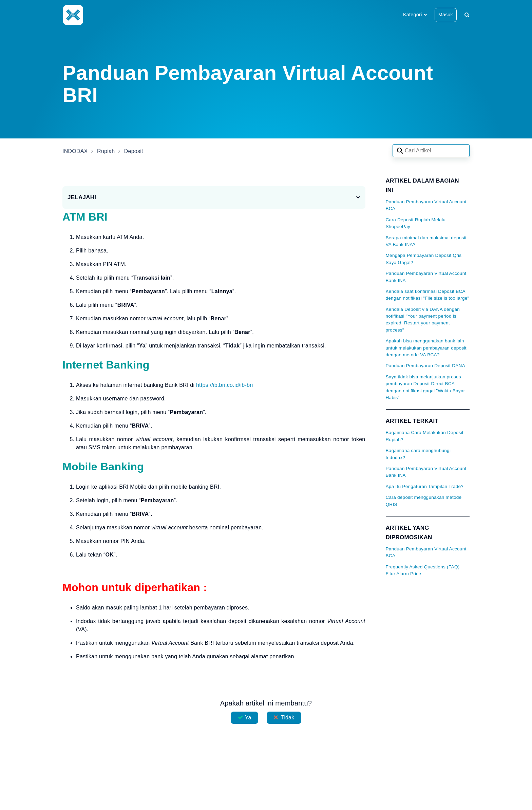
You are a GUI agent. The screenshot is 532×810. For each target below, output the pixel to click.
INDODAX (75, 151)
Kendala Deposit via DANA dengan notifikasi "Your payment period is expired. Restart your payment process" (423, 320)
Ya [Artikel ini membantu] (248, 718)
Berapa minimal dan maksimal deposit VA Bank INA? (426, 241)
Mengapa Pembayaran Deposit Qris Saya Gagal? (424, 259)
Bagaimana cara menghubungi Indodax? (418, 454)
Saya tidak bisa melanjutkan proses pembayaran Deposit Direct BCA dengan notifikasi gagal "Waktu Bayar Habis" (425, 387)
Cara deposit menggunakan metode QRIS (424, 501)
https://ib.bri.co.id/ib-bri (225, 385)
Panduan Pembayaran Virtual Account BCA (426, 205)
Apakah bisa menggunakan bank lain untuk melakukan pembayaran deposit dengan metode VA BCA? (426, 348)
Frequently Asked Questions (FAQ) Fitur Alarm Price (423, 570)
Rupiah (106, 151)
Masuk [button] (446, 15)
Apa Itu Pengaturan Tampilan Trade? (425, 486)
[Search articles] (431, 151)
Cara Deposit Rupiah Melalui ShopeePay (416, 223)
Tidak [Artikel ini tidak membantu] (288, 718)
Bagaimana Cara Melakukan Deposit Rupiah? (425, 436)
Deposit (134, 151)
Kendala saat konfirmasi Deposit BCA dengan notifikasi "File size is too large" (427, 295)
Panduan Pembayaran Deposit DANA (425, 366)
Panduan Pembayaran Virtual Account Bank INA (426, 277)
